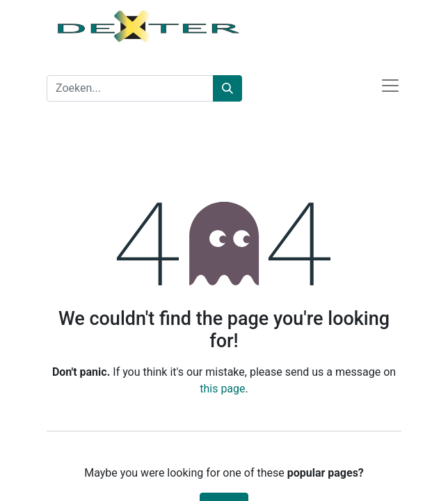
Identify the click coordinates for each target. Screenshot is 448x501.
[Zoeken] (227, 88)
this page (222, 389)
